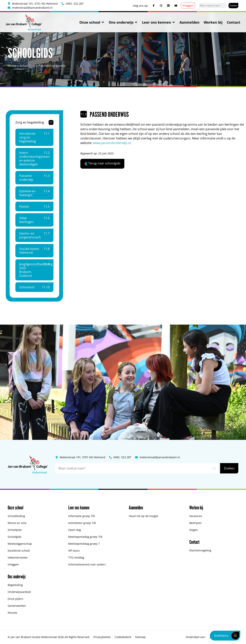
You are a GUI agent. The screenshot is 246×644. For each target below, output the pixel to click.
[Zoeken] (233, 6)
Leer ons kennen (159, 22)
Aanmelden (189, 22)
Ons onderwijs (123, 22)
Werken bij (213, 22)
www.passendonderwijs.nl (112, 143)
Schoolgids (27, 66)
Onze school (92, 22)
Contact (234, 22)
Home (12, 66)
